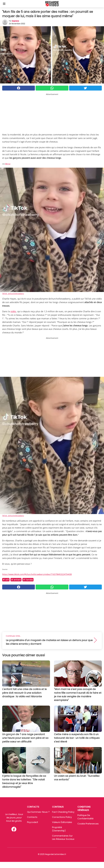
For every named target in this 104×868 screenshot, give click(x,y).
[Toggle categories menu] (4, 4)
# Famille (28, 580)
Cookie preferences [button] (88, 824)
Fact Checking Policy (63, 812)
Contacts (32, 817)
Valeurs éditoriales (62, 822)
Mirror (8, 164)
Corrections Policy (62, 817)
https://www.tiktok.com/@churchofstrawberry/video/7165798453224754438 (37, 574)
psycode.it (33, 822)
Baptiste (16, 21)
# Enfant (16, 580)
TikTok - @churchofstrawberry (13, 294)
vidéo (13, 311)
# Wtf (6, 580)
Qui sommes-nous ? (38, 812)
